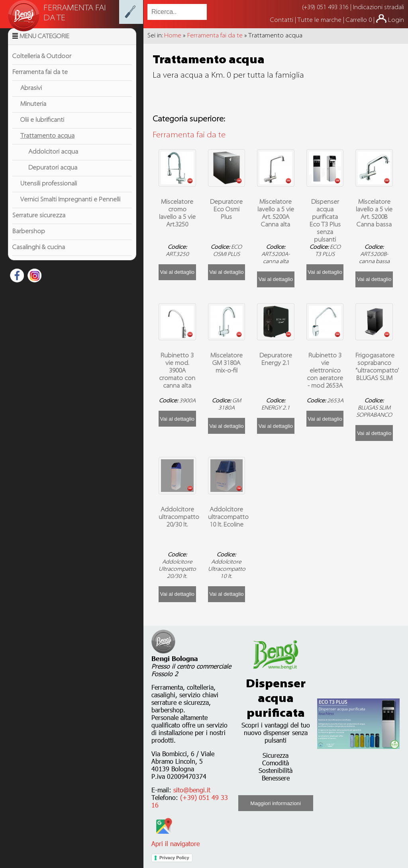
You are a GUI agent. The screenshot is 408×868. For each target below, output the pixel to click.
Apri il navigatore (176, 840)
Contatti (282, 20)
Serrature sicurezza (39, 226)
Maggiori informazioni (276, 803)
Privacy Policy (174, 858)
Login (396, 20)
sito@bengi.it (192, 790)
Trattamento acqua (47, 146)
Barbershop (29, 242)
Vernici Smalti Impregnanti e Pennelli (70, 210)
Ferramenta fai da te (40, 82)
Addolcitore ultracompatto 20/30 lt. (179, 517)
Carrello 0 (359, 20)
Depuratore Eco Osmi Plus (226, 210)
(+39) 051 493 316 (325, 8)
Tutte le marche (320, 20)
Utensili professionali (49, 194)
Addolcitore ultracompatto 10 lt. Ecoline (228, 517)
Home (173, 36)
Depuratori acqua (53, 178)
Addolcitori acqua (53, 162)
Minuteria (33, 114)
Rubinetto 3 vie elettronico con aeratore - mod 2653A (325, 371)
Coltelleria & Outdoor (42, 66)
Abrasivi (31, 98)
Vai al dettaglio (177, 272)
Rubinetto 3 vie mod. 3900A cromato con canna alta (177, 371)
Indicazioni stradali (379, 8)
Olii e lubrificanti (42, 130)
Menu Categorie (44, 47)
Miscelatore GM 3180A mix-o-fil (227, 363)
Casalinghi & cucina (39, 257)
